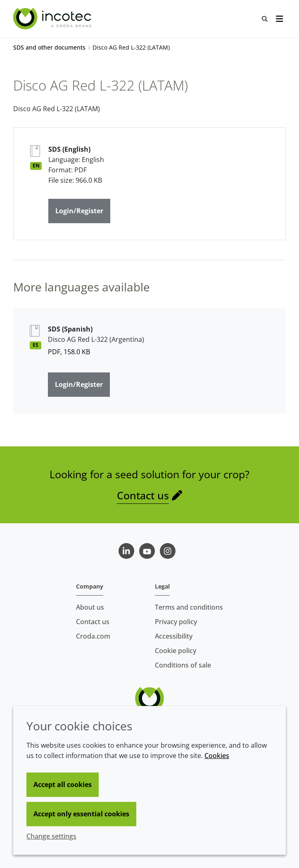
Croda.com (93, 636)
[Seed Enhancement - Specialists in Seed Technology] (53, 19)
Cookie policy (176, 651)
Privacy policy (176, 622)
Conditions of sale (183, 665)
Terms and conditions (189, 607)
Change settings (51, 836)
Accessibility (174, 636)
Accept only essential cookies (81, 814)
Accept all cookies (63, 785)
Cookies (217, 756)
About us (90, 607)
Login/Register (79, 211)
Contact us (143, 495)
